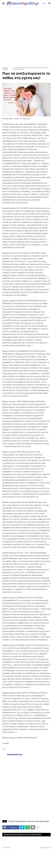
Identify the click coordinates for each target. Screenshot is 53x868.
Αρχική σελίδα (5, 68)
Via (4, 749)
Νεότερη (7, 847)
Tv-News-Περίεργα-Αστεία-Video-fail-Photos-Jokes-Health (31, 68)
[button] (3, 4)
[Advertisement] (26, 37)
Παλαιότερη (45, 847)
